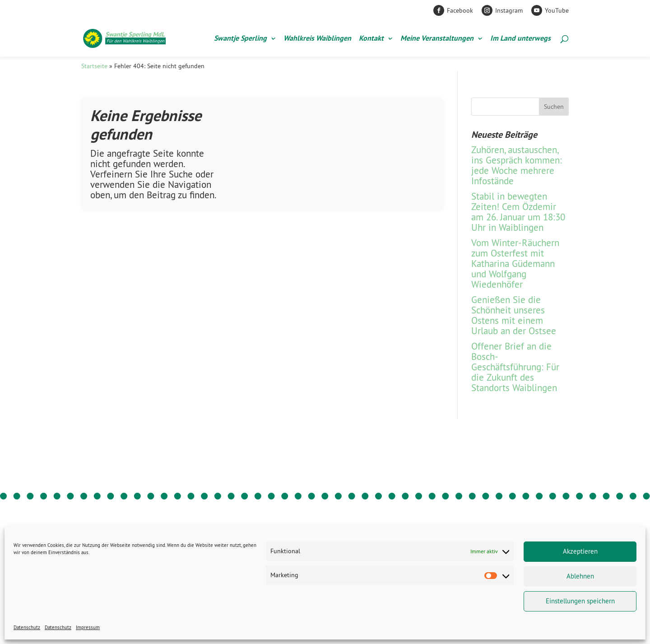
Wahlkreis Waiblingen (317, 39)
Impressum (88, 627)
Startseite (94, 66)
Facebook (460, 10)
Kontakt (371, 39)
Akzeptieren (580, 551)
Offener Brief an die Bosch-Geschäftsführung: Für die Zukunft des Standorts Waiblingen (515, 367)
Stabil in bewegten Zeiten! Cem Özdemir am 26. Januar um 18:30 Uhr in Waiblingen (518, 212)
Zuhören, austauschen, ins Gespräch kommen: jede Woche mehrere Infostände (517, 165)
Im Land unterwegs (520, 39)
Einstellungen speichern (580, 601)
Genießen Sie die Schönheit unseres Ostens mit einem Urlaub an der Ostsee (514, 315)
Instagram (509, 10)
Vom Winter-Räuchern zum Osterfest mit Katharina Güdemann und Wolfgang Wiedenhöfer (515, 264)
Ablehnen (580, 576)
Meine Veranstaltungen (437, 39)
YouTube (557, 10)
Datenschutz (27, 627)
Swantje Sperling (240, 39)
